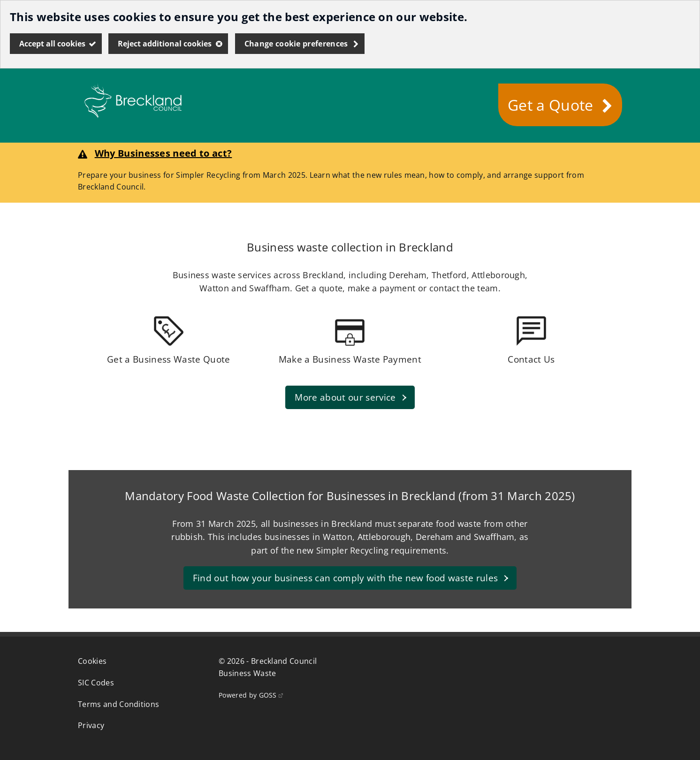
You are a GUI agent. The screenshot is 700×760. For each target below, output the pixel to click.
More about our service (345, 400)
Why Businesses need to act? (164, 153)
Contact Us (531, 359)
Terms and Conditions (118, 704)
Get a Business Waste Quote (168, 359)
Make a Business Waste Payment (350, 359)
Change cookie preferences (296, 44)
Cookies (92, 661)
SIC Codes (96, 683)
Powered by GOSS (251, 695)
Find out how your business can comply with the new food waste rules (345, 581)
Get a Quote (551, 105)
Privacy (91, 725)
